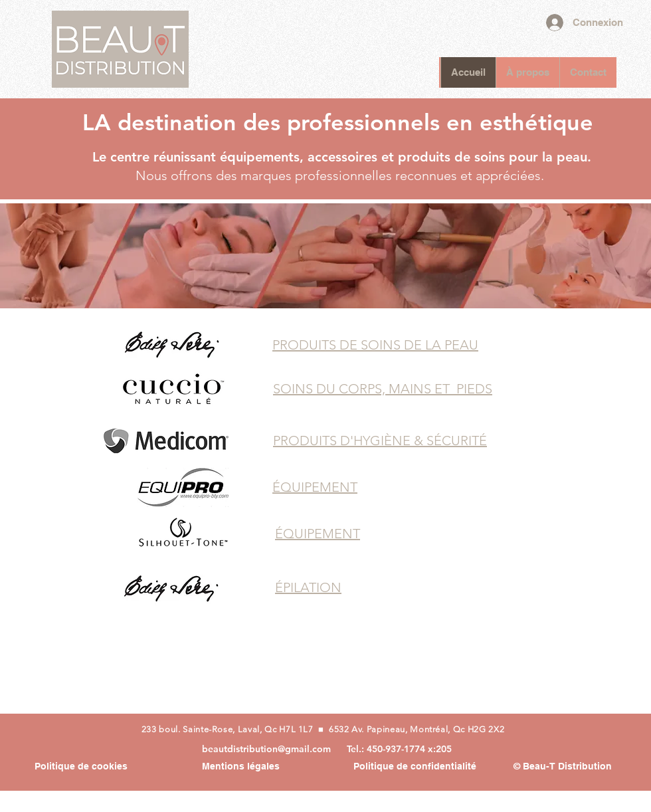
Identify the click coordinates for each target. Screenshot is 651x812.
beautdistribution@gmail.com (266, 749)
